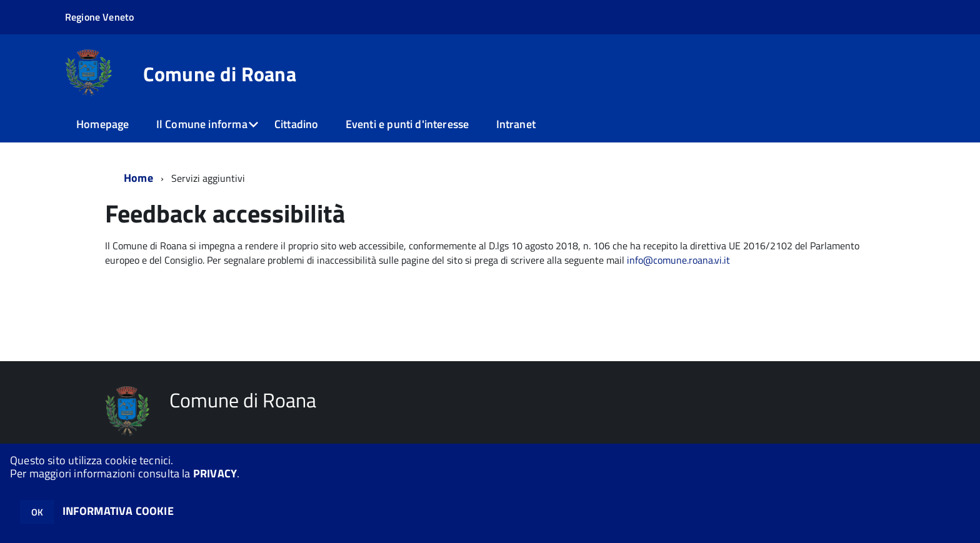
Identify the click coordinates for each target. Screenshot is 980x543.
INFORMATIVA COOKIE (118, 511)
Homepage (102, 124)
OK (37, 512)
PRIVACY (215, 473)
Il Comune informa (202, 124)
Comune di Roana (220, 74)
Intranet (516, 124)
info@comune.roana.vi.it (678, 260)
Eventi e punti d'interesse (407, 124)
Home (138, 178)
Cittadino (297, 124)
